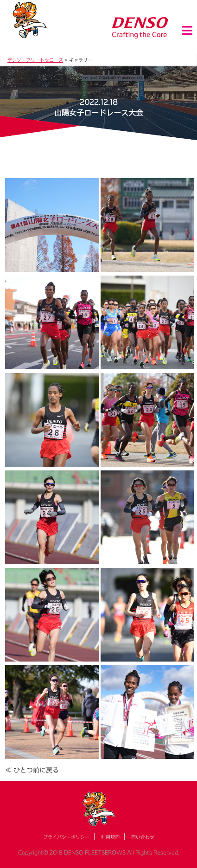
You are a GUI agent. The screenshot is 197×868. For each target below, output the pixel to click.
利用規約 (110, 837)
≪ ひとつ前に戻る (32, 770)
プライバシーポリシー (66, 837)
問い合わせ (143, 837)
